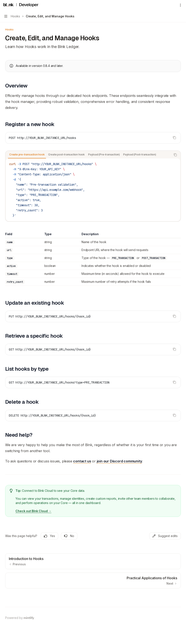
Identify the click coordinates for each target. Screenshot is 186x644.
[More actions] (180, 5)
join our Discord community (119, 461)
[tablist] (88, 155)
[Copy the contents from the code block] (174, 138)
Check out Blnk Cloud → (33, 511)
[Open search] (172, 5)
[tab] (27, 155)
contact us (82, 461)
